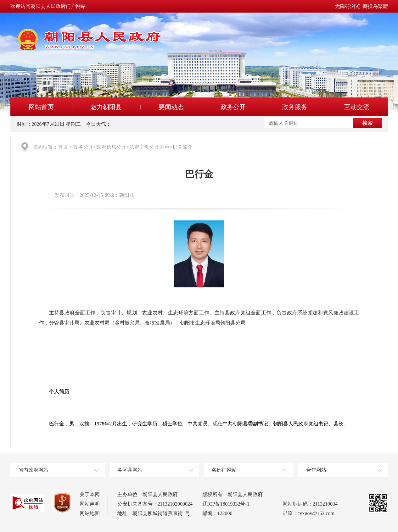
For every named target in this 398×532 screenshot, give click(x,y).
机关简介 (182, 147)
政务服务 (295, 107)
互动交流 (357, 107)
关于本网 (90, 494)
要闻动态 (171, 107)
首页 (63, 147)
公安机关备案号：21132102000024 (155, 504)
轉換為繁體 (375, 6)
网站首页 (41, 107)
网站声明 (90, 504)
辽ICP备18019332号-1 (226, 504)
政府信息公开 (111, 147)
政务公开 (233, 107)
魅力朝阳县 (106, 107)
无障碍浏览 (348, 6)
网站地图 (90, 513)
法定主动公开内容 (149, 147)
